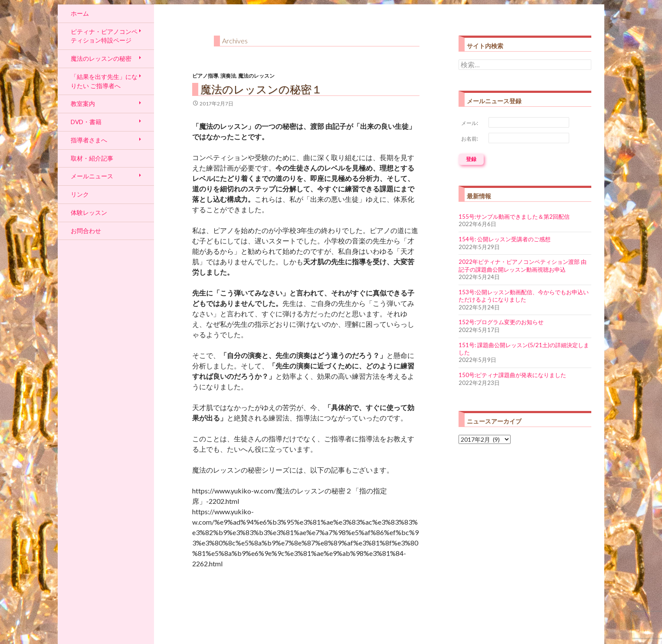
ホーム (80, 13)
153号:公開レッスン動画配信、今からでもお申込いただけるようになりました (524, 296)
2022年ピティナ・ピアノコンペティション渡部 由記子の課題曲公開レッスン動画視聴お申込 (523, 265)
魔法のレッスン (256, 76)
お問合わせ (86, 231)
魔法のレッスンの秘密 (101, 58)
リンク (80, 194)
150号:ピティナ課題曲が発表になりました (512, 375)
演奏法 (228, 76)
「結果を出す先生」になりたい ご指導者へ (104, 81)
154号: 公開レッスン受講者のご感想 (505, 239)
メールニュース (92, 176)
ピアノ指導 (205, 76)
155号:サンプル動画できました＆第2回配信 (514, 217)
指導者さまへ (89, 140)
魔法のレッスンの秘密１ (261, 89)
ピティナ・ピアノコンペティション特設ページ (104, 36)
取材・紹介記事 (92, 158)
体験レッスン (89, 212)
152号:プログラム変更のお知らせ (501, 322)
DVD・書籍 (86, 122)
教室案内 (83, 103)
